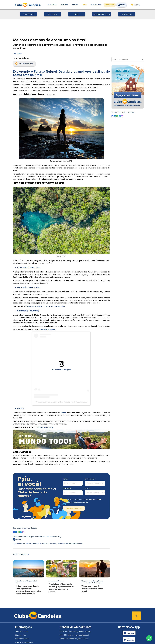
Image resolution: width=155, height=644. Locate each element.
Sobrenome (90, 479)
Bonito (63, 413)
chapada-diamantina (64, 544)
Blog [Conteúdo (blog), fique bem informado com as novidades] (85, 5)
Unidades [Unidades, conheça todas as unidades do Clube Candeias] (64, 5)
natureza (34, 544)
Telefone (67, 488)
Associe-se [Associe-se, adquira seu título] (110, 5)
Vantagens (28, 14)
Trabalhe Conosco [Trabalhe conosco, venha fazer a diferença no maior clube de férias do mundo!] (22, 639)
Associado (127, 14)
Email (87, 488)
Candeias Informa (102, 14)
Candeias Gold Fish (47, 330)
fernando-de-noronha (24, 544)
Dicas (77, 14)
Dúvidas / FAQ (20, 635)
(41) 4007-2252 (83, 639)
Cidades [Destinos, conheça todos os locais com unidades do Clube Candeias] (75, 5)
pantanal (75, 544)
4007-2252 (64, 632)
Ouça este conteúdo (24, 64)
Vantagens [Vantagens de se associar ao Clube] (52, 5)
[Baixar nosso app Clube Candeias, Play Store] (129, 640)
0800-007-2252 (65, 635)
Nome (65, 479)
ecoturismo (52, 544)
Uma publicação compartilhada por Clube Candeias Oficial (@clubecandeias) (61, 402)
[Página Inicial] (28, 5)
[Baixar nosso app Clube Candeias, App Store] (129, 633)
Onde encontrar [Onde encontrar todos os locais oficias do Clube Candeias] (21, 632)
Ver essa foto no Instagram (61, 370)
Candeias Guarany (45, 427)
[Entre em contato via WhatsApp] (149, 638)
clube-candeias (43, 544)
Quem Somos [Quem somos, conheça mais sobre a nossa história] (96, 5)
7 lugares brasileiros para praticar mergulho (45, 306)
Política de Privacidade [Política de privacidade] (24, 642)
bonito (80, 544)
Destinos (53, 14)
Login (122, 5)
